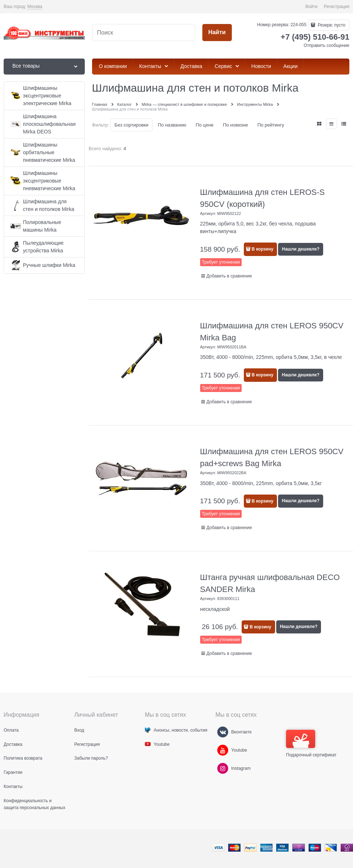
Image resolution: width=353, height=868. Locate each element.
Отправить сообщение (326, 45)
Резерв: (331, 25)
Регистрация (337, 7)
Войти (312, 7)
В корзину (263, 249)
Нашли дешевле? (300, 249)
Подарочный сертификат (311, 744)
